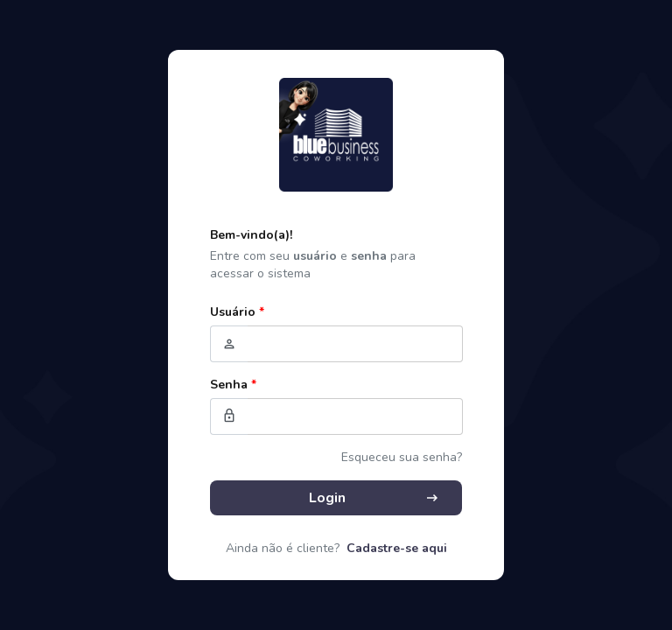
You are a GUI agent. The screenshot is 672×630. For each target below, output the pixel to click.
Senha (233, 385)
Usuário (237, 312)
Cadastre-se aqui (397, 548)
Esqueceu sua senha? (402, 457)
